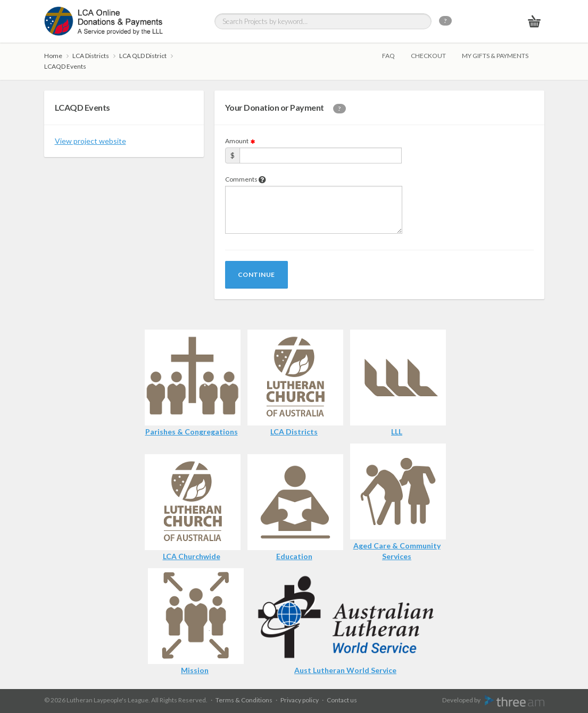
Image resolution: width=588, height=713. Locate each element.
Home (53, 56)
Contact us (342, 700)
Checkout (428, 56)
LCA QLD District (143, 56)
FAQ (388, 56)
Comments (246, 179)
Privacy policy (300, 700)
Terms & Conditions (244, 700)
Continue (256, 274)
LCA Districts (91, 56)
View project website (90, 141)
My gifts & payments (495, 56)
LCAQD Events (65, 66)
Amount (241, 141)
